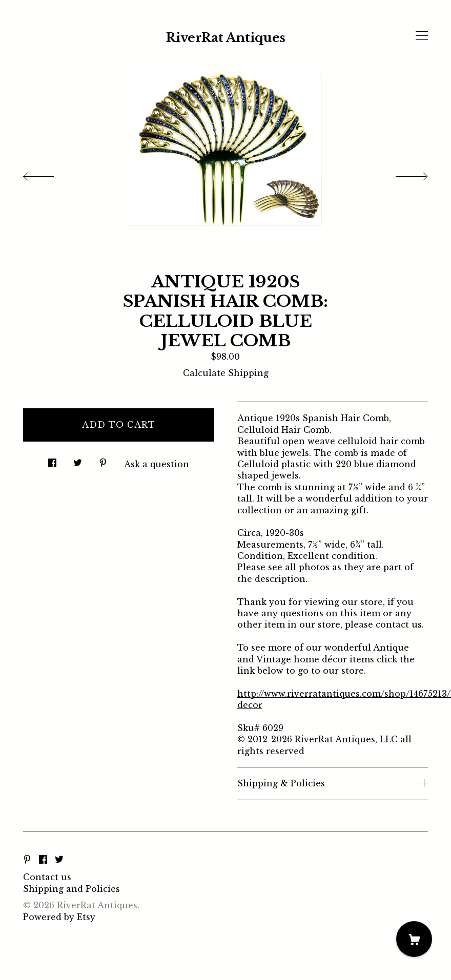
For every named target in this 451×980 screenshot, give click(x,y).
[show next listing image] (402, 174)
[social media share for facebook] (52, 460)
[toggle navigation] (422, 36)
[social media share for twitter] (78, 460)
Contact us (47, 877)
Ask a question (157, 464)
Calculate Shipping (226, 373)
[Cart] (414, 939)
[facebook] (43, 860)
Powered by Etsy (59, 917)
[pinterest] (27, 860)
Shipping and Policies (71, 889)
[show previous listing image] (49, 174)
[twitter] (59, 860)
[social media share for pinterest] (103, 460)
